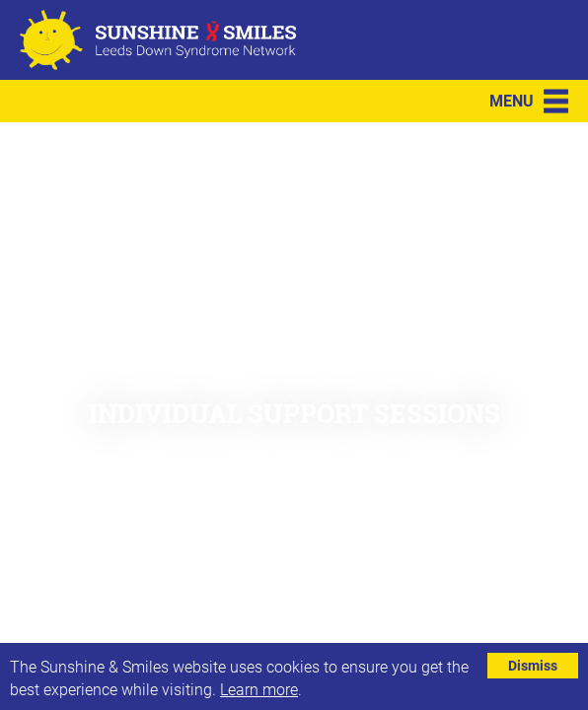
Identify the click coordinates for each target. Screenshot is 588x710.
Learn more (259, 689)
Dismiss (533, 665)
